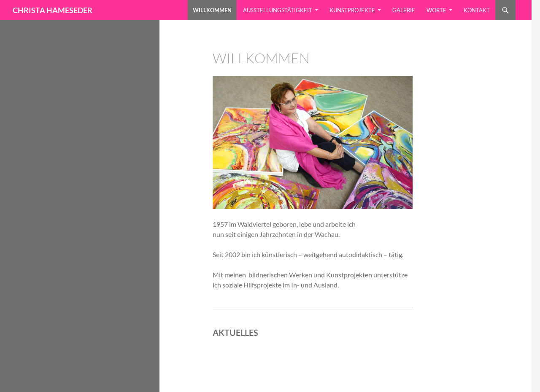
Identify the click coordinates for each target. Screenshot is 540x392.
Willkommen (212, 10)
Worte (436, 10)
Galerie (404, 10)
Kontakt (477, 10)
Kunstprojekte (352, 10)
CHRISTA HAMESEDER (53, 10)
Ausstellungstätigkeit (278, 10)
